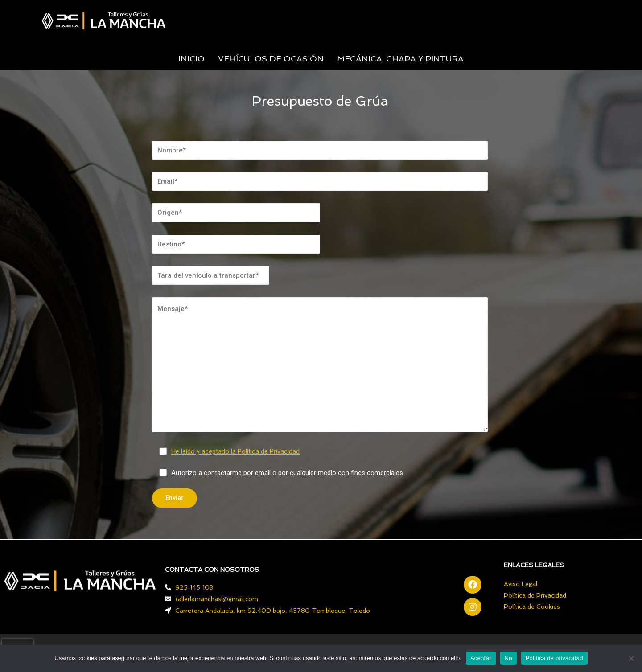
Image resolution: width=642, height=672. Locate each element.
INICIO (191, 59)
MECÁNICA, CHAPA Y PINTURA (400, 59)
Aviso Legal (521, 584)
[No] (631, 658)
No (508, 658)
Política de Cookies (532, 607)
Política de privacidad (554, 658)
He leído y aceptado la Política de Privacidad (236, 451)
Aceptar (481, 658)
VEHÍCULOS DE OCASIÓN (271, 59)
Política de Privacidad (535, 595)
